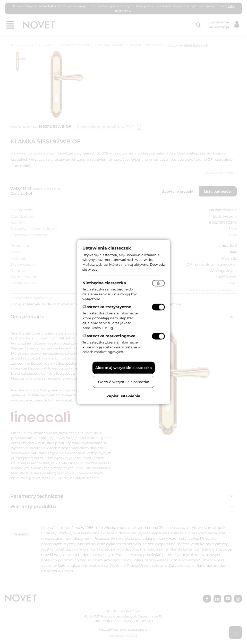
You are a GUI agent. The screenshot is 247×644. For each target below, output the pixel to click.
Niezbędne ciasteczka (104, 283)
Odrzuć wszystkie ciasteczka (124, 382)
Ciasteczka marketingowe (109, 336)
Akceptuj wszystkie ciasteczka (124, 368)
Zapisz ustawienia (124, 396)
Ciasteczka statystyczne (107, 307)
